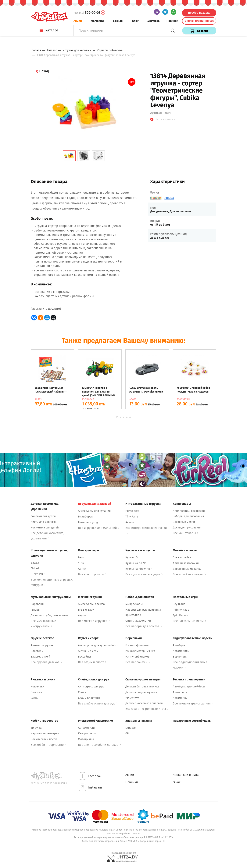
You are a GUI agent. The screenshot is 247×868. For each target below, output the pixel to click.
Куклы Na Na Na (136, 563)
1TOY (81, 563)
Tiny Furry (132, 517)
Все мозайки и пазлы (189, 574)
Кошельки (38, 686)
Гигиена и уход (88, 522)
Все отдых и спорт (92, 662)
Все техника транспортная (193, 703)
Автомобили (181, 651)
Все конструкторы (92, 574)
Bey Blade (179, 604)
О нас (177, 782)
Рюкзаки (37, 692)
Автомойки (180, 698)
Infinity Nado (181, 610)
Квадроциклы (87, 733)
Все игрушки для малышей (99, 528)
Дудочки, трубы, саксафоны (49, 615)
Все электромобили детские (99, 745)
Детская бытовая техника (142, 686)
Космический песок (44, 739)
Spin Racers (180, 615)
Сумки (35, 698)
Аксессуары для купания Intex (98, 645)
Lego (81, 557)
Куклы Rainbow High (139, 569)
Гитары (35, 610)
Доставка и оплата (186, 775)
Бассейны (84, 657)
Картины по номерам (45, 733)
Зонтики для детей (43, 516)
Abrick (82, 569)
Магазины (97, 21)
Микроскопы (134, 604)
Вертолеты (180, 657)
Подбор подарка (199, 13)
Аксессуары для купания (94, 511)
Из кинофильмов (137, 645)
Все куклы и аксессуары (144, 574)
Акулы (130, 522)
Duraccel (131, 728)
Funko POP (38, 574)
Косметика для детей (45, 528)
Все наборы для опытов (144, 626)
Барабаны (37, 604)
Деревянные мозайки (187, 569)
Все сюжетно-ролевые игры (147, 709)
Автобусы (179, 645)
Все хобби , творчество (48, 745)
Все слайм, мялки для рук (98, 703)
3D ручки (37, 728)
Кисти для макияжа (44, 522)
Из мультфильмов (137, 657)
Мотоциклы (86, 739)
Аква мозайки (182, 557)
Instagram (90, 788)
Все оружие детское (46, 662)
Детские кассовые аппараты (144, 703)
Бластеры (37, 651)
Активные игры (88, 651)
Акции (78, 21)
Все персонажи (138, 662)
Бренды (118, 21)
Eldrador (36, 568)
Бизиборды (86, 517)
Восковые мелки (184, 522)
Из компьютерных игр (140, 651)
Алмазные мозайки (186, 563)
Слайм (82, 692)
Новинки (172, 21)
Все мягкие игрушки (94, 621)
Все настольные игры (189, 621)
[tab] (69, 156)
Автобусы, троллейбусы (189, 686)
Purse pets (132, 511)
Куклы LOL (132, 557)
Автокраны (180, 692)
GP (127, 733)
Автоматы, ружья (42, 645)
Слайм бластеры (89, 698)
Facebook (90, 776)
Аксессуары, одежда (91, 604)
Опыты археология (138, 621)
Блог (135, 21)
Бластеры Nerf (40, 657)
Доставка (154, 21)
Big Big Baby (86, 610)
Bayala (35, 563)
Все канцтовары (186, 533)
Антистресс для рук (91, 686)
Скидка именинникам (199, 21)
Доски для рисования (187, 528)
